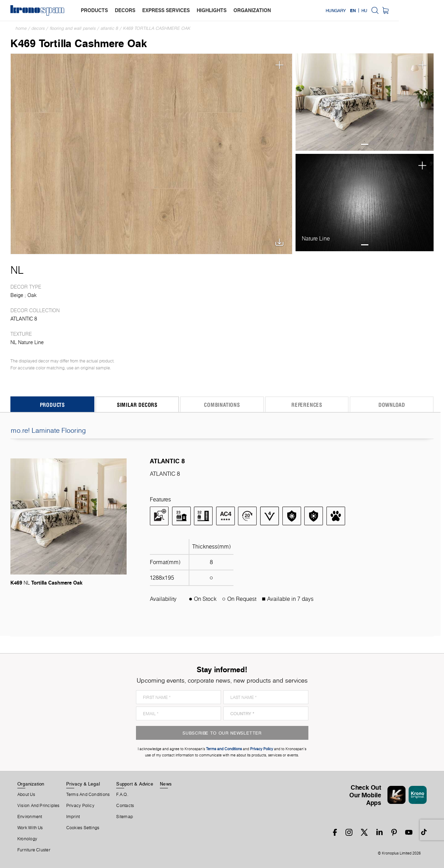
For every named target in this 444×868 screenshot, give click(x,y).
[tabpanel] (365, 102)
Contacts (125, 806)
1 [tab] (365, 144)
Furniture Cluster (34, 850)
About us (26, 795)
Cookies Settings (83, 828)
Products (52, 405)
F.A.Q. (122, 795)
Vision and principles (39, 806)
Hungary (381, 10)
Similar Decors (137, 405)
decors (125, 10)
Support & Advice (135, 784)
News (166, 784)
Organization (31, 784)
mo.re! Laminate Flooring (222, 430)
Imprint (73, 817)
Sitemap (125, 817)
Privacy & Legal (83, 784)
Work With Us (30, 828)
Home (21, 28)
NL (17, 270)
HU (409, 10)
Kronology (27, 839)
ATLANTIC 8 (109, 28)
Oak (32, 295)
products (94, 10)
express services (166, 10)
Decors (38, 28)
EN (398, 10)
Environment (30, 817)
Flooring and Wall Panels (73, 28)
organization (252, 10)
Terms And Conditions (88, 795)
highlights (212, 10)
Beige (17, 295)
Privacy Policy (80, 806)
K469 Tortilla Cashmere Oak (157, 28)
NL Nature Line (27, 342)
